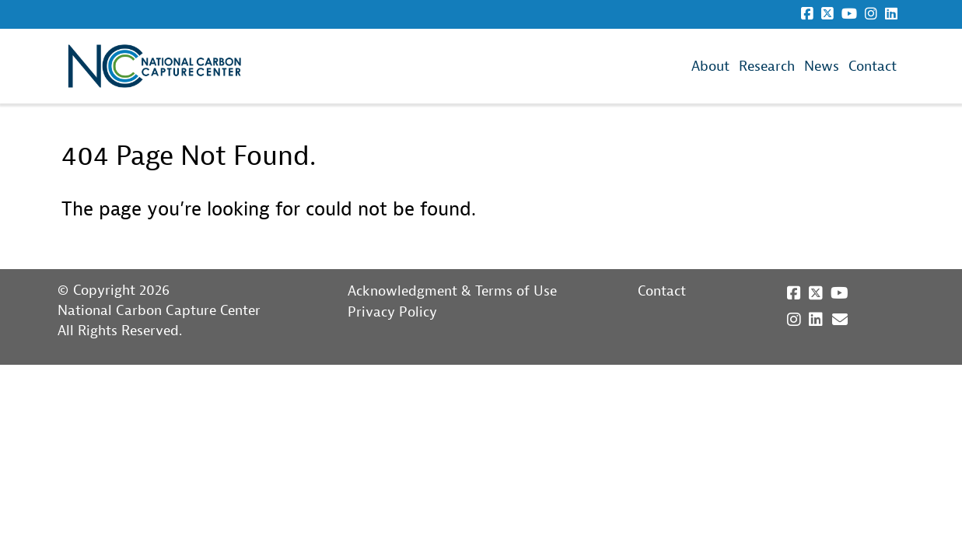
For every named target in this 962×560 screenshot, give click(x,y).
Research (767, 66)
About (710, 66)
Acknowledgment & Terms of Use (452, 291)
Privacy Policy (392, 312)
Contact (873, 66)
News (822, 66)
